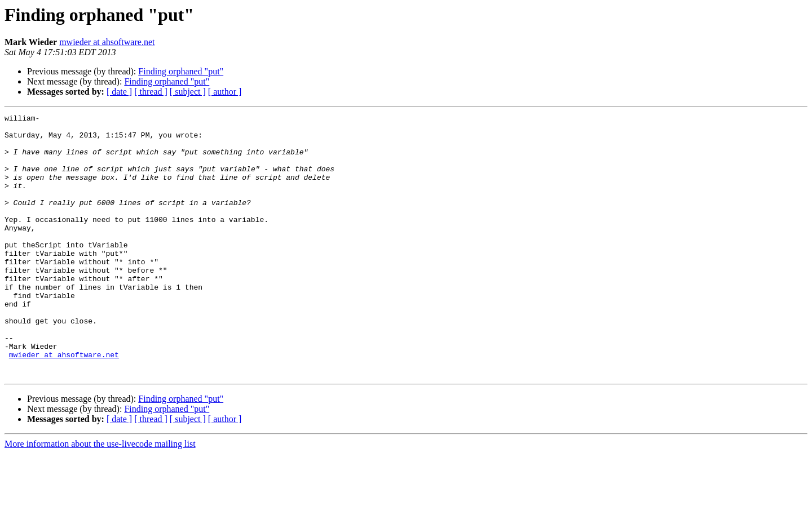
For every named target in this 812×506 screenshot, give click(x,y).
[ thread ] (151, 92)
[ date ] (119, 92)
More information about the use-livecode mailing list (100, 496)
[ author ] (225, 92)
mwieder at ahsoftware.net (107, 42)
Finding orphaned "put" (181, 71)
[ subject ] (188, 92)
